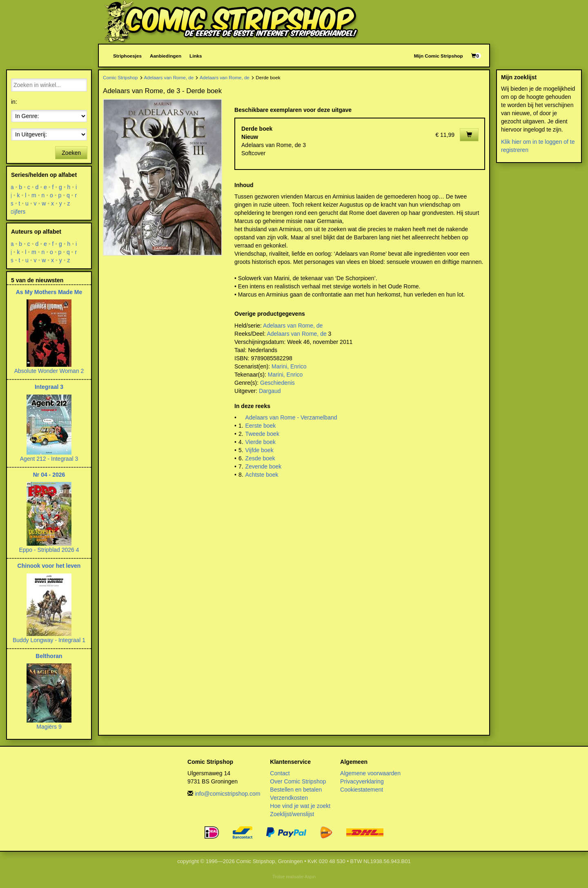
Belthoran (49, 656)
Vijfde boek (259, 450)
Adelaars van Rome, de (169, 77)
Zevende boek (264, 466)
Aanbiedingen (166, 56)
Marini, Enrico (289, 366)
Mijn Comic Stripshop (439, 56)
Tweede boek (262, 434)
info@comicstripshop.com (228, 794)
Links (196, 56)
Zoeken (71, 153)
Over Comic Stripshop (298, 781)
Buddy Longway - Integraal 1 (49, 640)
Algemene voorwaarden (370, 773)
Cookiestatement (362, 790)
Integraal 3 (49, 387)
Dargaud (270, 391)
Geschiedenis (277, 383)
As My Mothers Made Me (49, 292)
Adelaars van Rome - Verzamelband (291, 417)
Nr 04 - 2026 (49, 475)
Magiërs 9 (49, 727)
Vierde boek (261, 442)
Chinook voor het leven (49, 566)
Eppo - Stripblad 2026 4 (49, 550)
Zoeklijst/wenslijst (292, 814)
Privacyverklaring (362, 781)
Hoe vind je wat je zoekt (300, 806)
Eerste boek (261, 426)
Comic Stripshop (120, 77)
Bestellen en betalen (296, 790)
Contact (280, 773)
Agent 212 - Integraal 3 (49, 459)
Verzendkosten (289, 798)
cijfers (18, 212)
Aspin (310, 877)
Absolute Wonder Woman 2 (49, 371)
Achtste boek (262, 475)
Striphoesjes (127, 56)
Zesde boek (260, 458)
